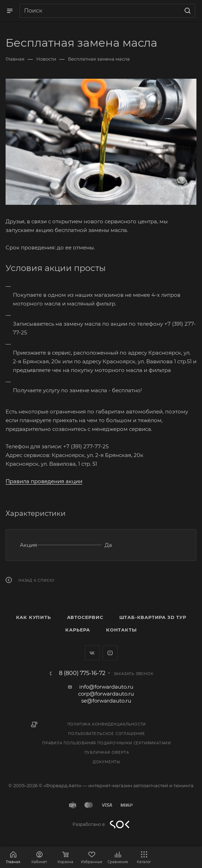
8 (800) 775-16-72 (82, 673)
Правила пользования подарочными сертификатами (107, 743)
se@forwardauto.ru (106, 701)
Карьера (78, 630)
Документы (107, 762)
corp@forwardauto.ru (106, 694)
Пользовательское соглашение (107, 734)
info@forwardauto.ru (106, 687)
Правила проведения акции (44, 481)
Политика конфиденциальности (107, 724)
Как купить (33, 617)
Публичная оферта (107, 753)
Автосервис (85, 617)
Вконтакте (92, 653)
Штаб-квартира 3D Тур (153, 617)
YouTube (110, 653)
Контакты (121, 630)
